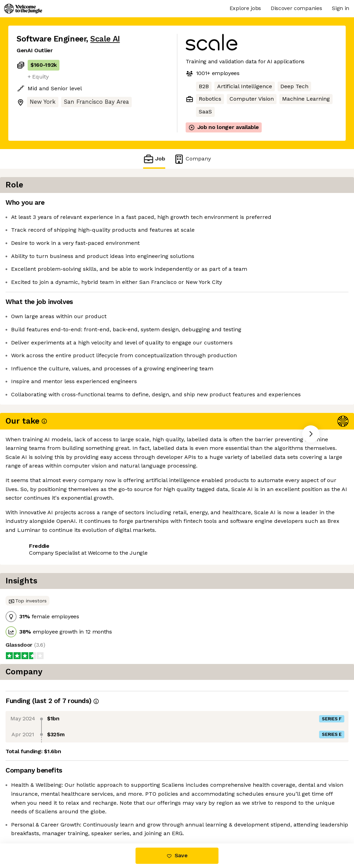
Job (154, 159)
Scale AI (105, 39)
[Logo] (23, 9)
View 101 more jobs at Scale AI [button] (106, 510)
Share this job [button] (36, 510)
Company (192, 159)
